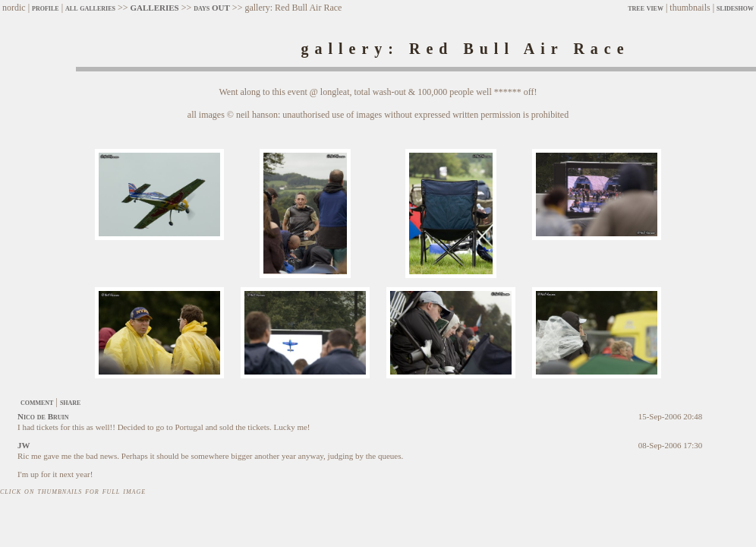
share (71, 402)
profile (46, 8)
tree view (646, 8)
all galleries (90, 8)
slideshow (735, 8)
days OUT (212, 8)
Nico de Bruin (43, 416)
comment (37, 402)
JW (24, 445)
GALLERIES (154, 8)
